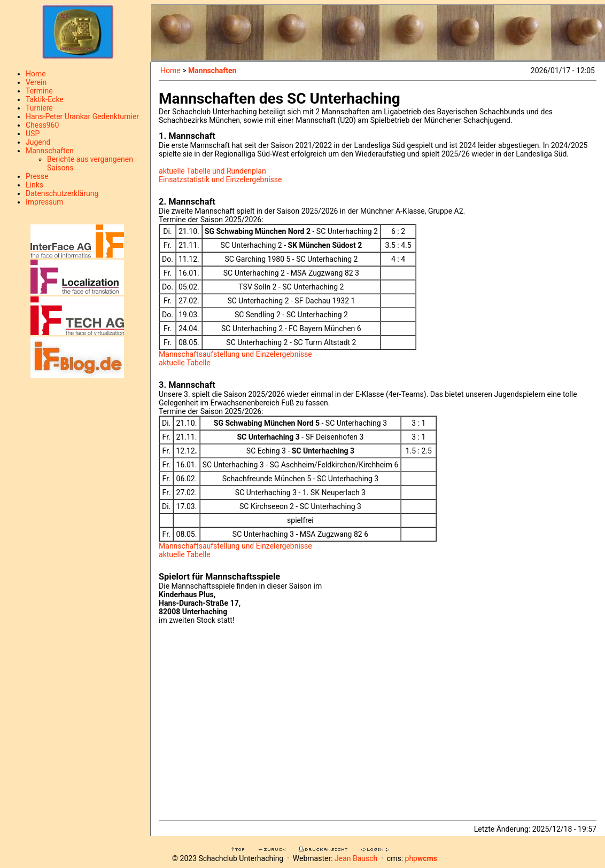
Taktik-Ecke (45, 99)
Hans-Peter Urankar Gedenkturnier (82, 116)
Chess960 (42, 125)
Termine (39, 91)
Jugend (38, 142)
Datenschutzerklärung (62, 193)
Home (36, 74)
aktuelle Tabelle (185, 363)
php (421, 858)
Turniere (39, 108)
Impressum (44, 202)
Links (34, 185)
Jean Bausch (356, 858)
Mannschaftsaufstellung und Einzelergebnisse (235, 354)
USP (33, 134)
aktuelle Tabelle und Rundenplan (212, 171)
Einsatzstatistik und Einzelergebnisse (220, 179)
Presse (37, 176)
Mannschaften (50, 151)
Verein (36, 82)
